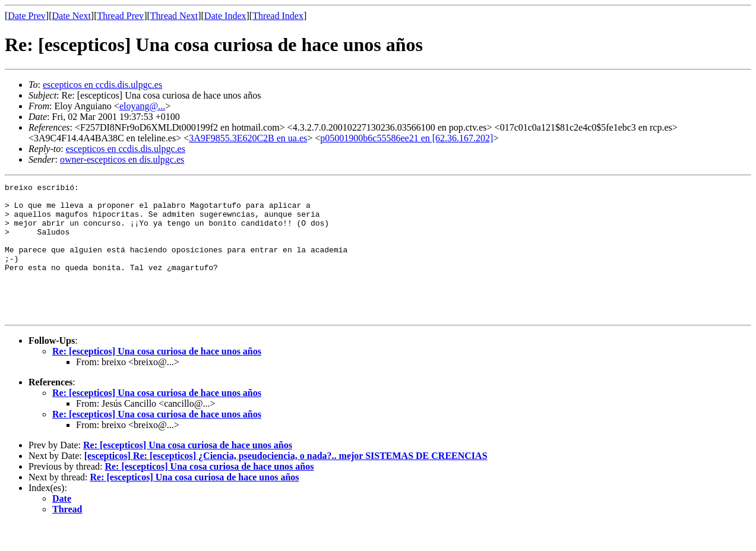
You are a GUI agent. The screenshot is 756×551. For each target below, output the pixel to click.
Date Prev (27, 16)
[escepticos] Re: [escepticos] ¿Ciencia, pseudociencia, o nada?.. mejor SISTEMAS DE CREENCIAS (286, 482)
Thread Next (174, 16)
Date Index (225, 16)
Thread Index (278, 16)
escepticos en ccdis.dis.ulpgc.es (102, 85)
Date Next (72, 16)
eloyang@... (142, 106)
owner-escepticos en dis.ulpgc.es (122, 159)
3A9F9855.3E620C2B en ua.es (248, 138)
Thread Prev (120, 16)
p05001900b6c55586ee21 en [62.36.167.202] (407, 138)
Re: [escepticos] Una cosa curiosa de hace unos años (157, 378)
